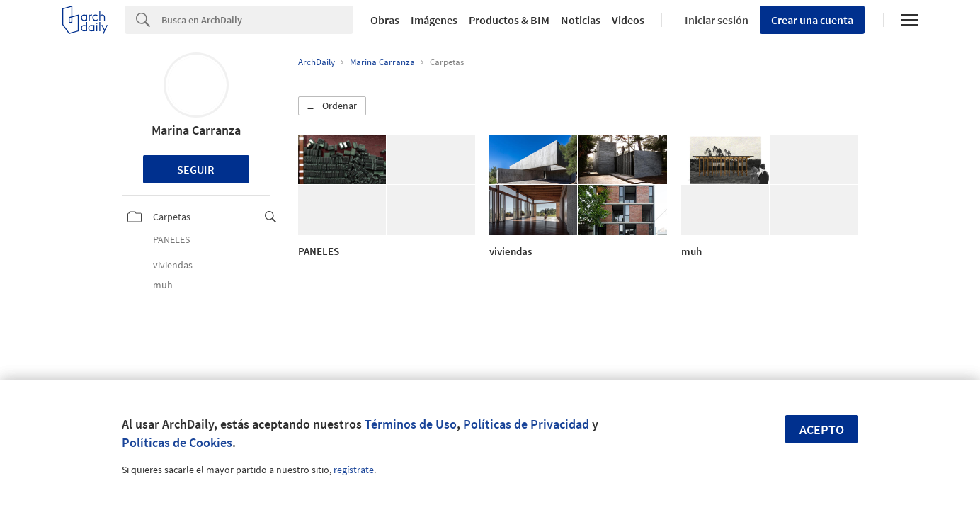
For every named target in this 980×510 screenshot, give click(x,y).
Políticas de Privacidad (526, 424)
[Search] (257, 20)
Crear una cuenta (812, 20)
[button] (332, 106)
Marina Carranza (196, 130)
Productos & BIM (509, 20)
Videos (628, 20)
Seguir (196, 169)
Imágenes (434, 20)
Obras (385, 20)
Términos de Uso (411, 424)
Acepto (822, 430)
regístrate (354, 470)
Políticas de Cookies (177, 442)
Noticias (581, 20)
